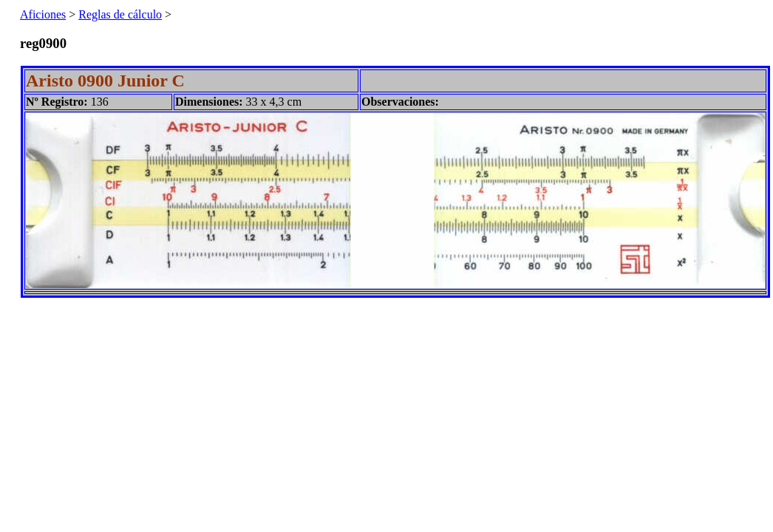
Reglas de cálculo (120, 14)
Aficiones (43, 14)
